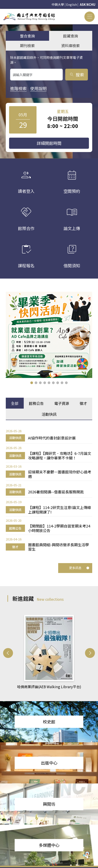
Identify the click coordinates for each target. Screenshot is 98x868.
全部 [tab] (15, 403)
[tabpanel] (49, 490)
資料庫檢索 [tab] (71, 45)
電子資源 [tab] (62, 403)
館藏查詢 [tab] (71, 36)
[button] (32, 383)
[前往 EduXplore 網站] (87, 855)
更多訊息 (79, 568)
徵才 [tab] (83, 403)
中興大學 (58, 4)
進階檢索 (18, 88)
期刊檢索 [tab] (27, 45)
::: (1, 11)
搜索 (77, 75)
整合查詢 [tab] (27, 36)
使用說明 (38, 88)
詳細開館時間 (49, 143)
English (72, 4)
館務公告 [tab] (36, 403)
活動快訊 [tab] (49, 414)
